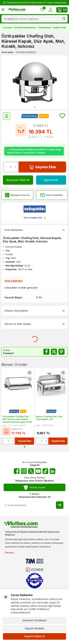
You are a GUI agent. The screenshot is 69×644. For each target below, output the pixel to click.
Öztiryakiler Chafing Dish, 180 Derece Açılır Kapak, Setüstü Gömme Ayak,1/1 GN (17, 419)
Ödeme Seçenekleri (52, 195)
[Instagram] (24, 471)
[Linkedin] (53, 471)
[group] (34, 82)
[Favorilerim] (42, 10)
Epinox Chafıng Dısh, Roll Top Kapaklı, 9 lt (49, 418)
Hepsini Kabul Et (35, 636)
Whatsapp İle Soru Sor (17, 195)
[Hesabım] (50, 10)
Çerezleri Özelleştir (35, 620)
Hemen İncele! (35, 487)
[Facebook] (17, 471)
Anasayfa (7, 28)
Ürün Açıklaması (34, 230)
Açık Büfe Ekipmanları (25, 28)
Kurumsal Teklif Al (18, 180)
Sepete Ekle (42, 167)
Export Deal (51, 180)
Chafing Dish (45, 28)
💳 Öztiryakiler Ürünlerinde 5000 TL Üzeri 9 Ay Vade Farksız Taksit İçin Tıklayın (34, 151)
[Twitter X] (31, 471)
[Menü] (3, 10)
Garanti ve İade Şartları (34, 324)
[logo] (16, 10)
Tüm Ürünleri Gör (34, 218)
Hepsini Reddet (34, 628)
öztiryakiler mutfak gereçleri (21, 288)
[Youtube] (38, 471)
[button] (34, 107)
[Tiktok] (45, 471)
